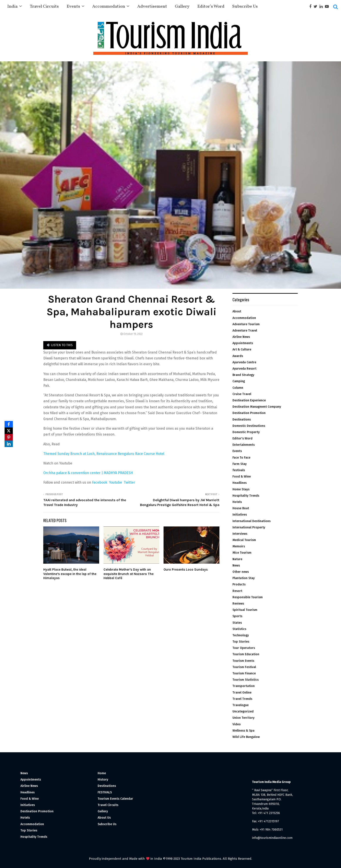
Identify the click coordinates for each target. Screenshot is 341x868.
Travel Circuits (44, 7)
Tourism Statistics (246, 680)
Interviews (240, 534)
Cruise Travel (242, 394)
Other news (241, 572)
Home (102, 773)
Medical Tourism (244, 540)
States (237, 623)
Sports (237, 616)
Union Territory (243, 718)
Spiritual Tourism (245, 610)
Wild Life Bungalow (246, 737)
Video (237, 724)
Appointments (243, 343)
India (12, 7)
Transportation (244, 686)
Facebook (100, 482)
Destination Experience (249, 400)
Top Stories (241, 642)
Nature (237, 559)
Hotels (237, 502)
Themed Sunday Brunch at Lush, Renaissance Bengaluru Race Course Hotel (104, 454)
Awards (238, 356)
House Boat (241, 508)
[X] (9, 431)
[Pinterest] (9, 437)
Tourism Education (246, 654)
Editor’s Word (211, 7)
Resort (237, 591)
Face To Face (241, 458)
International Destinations (252, 521)
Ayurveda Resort (244, 369)
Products (239, 584)
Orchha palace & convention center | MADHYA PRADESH (89, 473)
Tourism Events (243, 661)
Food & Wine (242, 477)
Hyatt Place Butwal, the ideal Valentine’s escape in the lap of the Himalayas (70, 574)
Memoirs (239, 546)
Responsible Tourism (248, 597)
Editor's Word (242, 438)
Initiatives (240, 515)
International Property (249, 527)
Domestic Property (246, 432)
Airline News (241, 337)
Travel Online (242, 693)
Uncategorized (243, 711)
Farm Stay (240, 464)
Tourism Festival (244, 667)
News (236, 566)
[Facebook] (9, 424)
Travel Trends (242, 699)
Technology (241, 635)
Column (238, 388)
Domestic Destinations (249, 426)
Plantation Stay (244, 578)
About (237, 311)
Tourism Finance (244, 673)
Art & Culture (242, 349)
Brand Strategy (243, 375)
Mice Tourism (242, 553)
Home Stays (241, 489)
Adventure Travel (245, 331)
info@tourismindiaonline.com (272, 838)
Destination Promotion (249, 413)
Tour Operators (244, 648)
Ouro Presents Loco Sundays (186, 570)
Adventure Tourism (246, 324)
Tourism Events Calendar (115, 799)
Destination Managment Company (257, 407)
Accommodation (109, 7)
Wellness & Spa (243, 731)
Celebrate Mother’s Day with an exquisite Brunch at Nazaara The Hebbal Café (129, 574)
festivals (239, 470)
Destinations (242, 420)
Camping (239, 381)
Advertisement (152, 7)
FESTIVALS (105, 792)
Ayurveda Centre (244, 362)
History (103, 780)
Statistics (239, 629)
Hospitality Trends (246, 496)
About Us (104, 818)
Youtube (116, 482)
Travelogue (241, 705)
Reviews (238, 604)
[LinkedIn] (9, 444)
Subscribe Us (245, 7)
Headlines (240, 483)
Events (73, 7)
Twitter (129, 482)
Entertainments (244, 445)
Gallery (182, 7)
